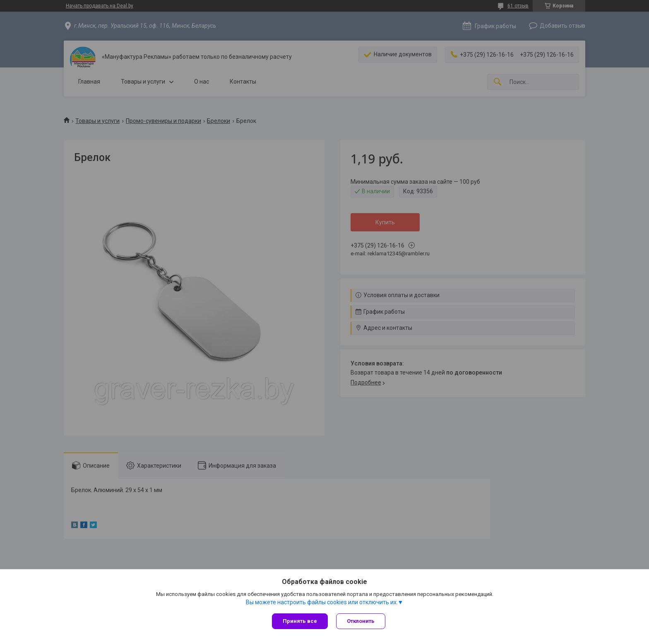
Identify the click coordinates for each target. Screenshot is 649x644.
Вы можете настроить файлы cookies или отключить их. (322, 602)
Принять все (300, 621)
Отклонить (361, 621)
